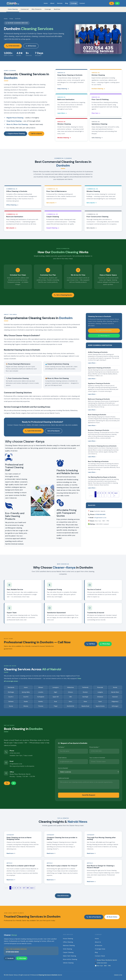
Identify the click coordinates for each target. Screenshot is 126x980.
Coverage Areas (100, 949)
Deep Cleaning (63, 89)
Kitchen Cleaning (98, 89)
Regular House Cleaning (15, 118)
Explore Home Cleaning (16, 134)
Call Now (91, 644)
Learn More (62, 113)
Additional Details (64, 778)
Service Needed (63, 768)
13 (112, 493)
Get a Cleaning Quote (63, 295)
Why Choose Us (37, 9)
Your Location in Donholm (97, 758)
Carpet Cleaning (53, 228)
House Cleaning (68, 939)
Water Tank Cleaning (69, 956)
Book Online (112, 917)
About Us (98, 942)
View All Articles (63, 896)
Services (60, 3)
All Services (31, 46)
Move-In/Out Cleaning (70, 959)
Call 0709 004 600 (33, 431)
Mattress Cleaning (69, 945)
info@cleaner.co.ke (100, 518)
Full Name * (61, 747)
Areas (11, 19)
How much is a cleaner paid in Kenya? (21, 866)
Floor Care (96, 113)
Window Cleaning (64, 138)
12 (109, 493)
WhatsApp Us (104, 336)
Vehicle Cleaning (68, 963)
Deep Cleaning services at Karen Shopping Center (19, 839)
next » (116, 494)
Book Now (57, 9)
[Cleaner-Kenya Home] (13, 3)
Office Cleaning (12, 205)
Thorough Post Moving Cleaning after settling (101, 839)
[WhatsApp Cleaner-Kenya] (117, 3)
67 (24, 888)
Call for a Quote (36, 134)
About (52, 3)
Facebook (9, 958)
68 (28, 888)
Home (46, 3)
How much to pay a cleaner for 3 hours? (62, 866)
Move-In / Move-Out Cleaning (17, 124)
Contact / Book (100, 956)
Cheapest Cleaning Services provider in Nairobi (62, 839)
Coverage (74, 3)
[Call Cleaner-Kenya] (112, 3)
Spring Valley (26, 692)
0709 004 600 (13, 46)
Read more (11, 853)
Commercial (25, 9)
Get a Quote (51, 203)
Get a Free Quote (54, 431)
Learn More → (92, 363)
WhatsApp (105, 644)
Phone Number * (94, 747)
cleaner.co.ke (118, 975)
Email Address (62, 758)
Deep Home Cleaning (14, 121)
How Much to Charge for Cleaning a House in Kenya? (101, 867)
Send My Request (89, 795)
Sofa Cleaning (97, 138)
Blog (66, 3)
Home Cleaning (13, 9)
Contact (82, 3)
